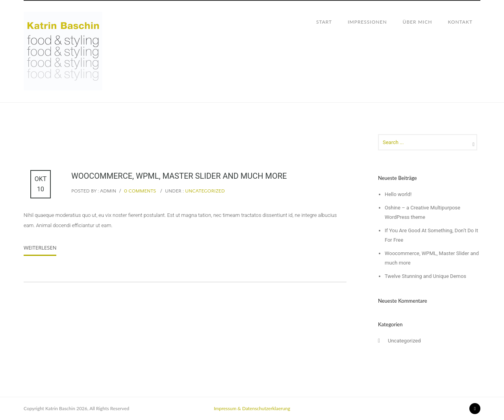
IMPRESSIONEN (367, 22)
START (324, 22)
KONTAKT (460, 22)
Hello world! (398, 194)
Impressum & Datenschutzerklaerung (252, 408)
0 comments (140, 191)
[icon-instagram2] (475, 409)
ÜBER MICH (418, 22)
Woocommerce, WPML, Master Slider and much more (179, 176)
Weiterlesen (40, 248)
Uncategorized (204, 191)
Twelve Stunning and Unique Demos (425, 276)
